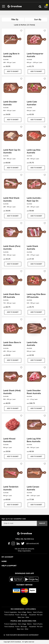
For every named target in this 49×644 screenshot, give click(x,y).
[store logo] (15, 6)
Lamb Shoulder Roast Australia (34, 392)
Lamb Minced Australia (9, 440)
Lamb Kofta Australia (32, 344)
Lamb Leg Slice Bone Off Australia (36, 296)
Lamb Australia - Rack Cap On (34, 199)
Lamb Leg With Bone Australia (34, 440)
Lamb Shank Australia (32, 248)
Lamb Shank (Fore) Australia (12, 248)
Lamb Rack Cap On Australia (12, 151)
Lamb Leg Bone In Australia (11, 55)
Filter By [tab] (15, 20)
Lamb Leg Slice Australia (34, 151)
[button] (21, 31)
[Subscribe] (42, 523)
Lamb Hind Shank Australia (11, 199)
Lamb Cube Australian (32, 103)
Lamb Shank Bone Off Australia (11, 296)
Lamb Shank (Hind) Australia (12, 392)
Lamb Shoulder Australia (10, 103)
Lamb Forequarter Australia (35, 55)
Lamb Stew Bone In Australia (12, 344)
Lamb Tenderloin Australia (11, 488)
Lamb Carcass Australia (33, 488)
